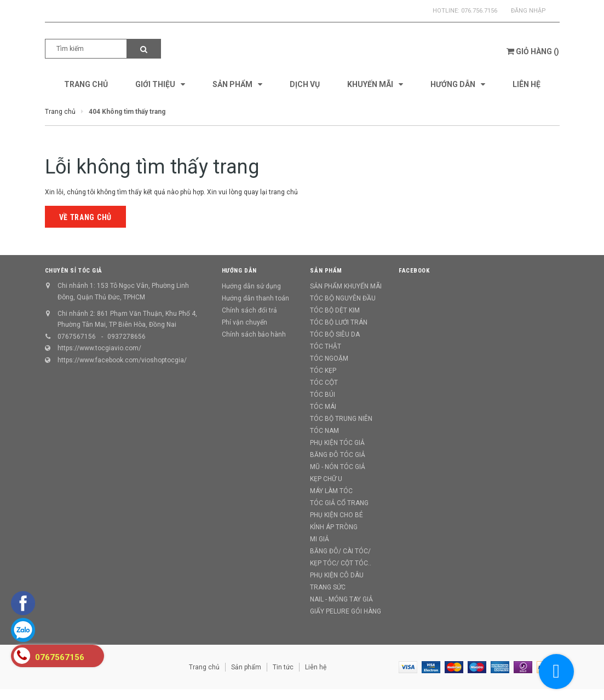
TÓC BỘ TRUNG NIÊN (341, 419)
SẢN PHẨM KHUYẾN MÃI (346, 286)
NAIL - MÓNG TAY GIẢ (341, 599)
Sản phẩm (246, 667)
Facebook (414, 271)
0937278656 (126, 337)
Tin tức (283, 667)
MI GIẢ (320, 539)
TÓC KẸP (323, 371)
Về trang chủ (85, 217)
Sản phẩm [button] (326, 271)
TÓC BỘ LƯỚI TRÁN (339, 322)
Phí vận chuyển (245, 322)
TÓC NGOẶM (329, 358)
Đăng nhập (528, 11)
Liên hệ (316, 667)
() (533, 51)
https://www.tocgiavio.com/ (99, 348)
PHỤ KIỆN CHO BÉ (336, 515)
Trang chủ (204, 667)
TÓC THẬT (326, 346)
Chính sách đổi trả (249, 310)
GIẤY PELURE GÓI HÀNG (346, 611)
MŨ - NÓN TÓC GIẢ (338, 467)
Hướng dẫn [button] (239, 271)
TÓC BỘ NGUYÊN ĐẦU (343, 298)
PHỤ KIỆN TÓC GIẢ (337, 443)
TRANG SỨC (328, 587)
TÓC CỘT (324, 383)
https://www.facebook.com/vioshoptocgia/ (122, 360)
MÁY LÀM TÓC (331, 491)
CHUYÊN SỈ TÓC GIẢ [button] (74, 271)
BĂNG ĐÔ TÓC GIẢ (338, 455)
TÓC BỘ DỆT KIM (335, 310)
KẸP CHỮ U (326, 479)
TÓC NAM (324, 431)
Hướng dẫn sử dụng (251, 286)
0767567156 (77, 337)
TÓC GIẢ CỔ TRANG (339, 503)
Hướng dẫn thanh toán (255, 298)
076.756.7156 (479, 11)
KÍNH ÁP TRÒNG (334, 527)
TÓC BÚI (323, 395)
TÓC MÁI (323, 407)
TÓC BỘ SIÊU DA (335, 334)
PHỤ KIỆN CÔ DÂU (337, 575)
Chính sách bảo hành (254, 334)
